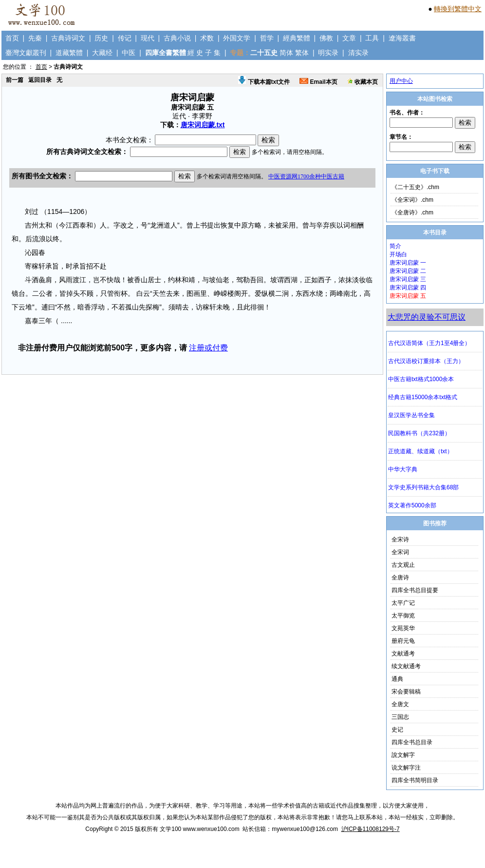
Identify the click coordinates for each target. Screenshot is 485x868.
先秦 (35, 38)
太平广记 (403, 603)
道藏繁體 (69, 53)
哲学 (267, 38)
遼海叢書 (402, 38)
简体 (286, 53)
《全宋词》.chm (412, 200)
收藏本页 (363, 82)
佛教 (326, 38)
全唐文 (400, 704)
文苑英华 (403, 628)
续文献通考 (406, 666)
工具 (372, 38)
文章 (349, 38)
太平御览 (403, 616)
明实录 (328, 53)
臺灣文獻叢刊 (26, 53)
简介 (395, 246)
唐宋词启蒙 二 (408, 271)
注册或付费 (208, 348)
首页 (12, 38)
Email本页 (318, 82)
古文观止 (403, 565)
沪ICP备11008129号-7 (371, 829)
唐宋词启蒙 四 (408, 288)
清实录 (358, 53)
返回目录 (40, 80)
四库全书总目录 (412, 742)
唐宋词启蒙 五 (408, 296)
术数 (207, 38)
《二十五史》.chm (415, 187)
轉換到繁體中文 (458, 9)
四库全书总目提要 (415, 590)
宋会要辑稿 (406, 692)
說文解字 (403, 755)
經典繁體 (297, 38)
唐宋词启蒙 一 (408, 263)
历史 (101, 38)
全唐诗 (400, 578)
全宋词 (400, 552)
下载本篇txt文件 (264, 82)
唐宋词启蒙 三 (408, 279)
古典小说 (177, 38)
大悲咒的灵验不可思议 (427, 317)
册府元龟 (403, 641)
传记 (125, 38)
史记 (397, 730)
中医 (129, 53)
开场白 (398, 254)
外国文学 (237, 38)
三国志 (400, 717)
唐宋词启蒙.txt (203, 125)
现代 (148, 38)
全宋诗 (400, 540)
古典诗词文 (68, 38)
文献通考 (403, 654)
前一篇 (15, 80)
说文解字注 (406, 768)
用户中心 (401, 81)
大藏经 (102, 53)
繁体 (302, 53)
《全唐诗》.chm (412, 212)
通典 (397, 679)
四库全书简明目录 (415, 780)
